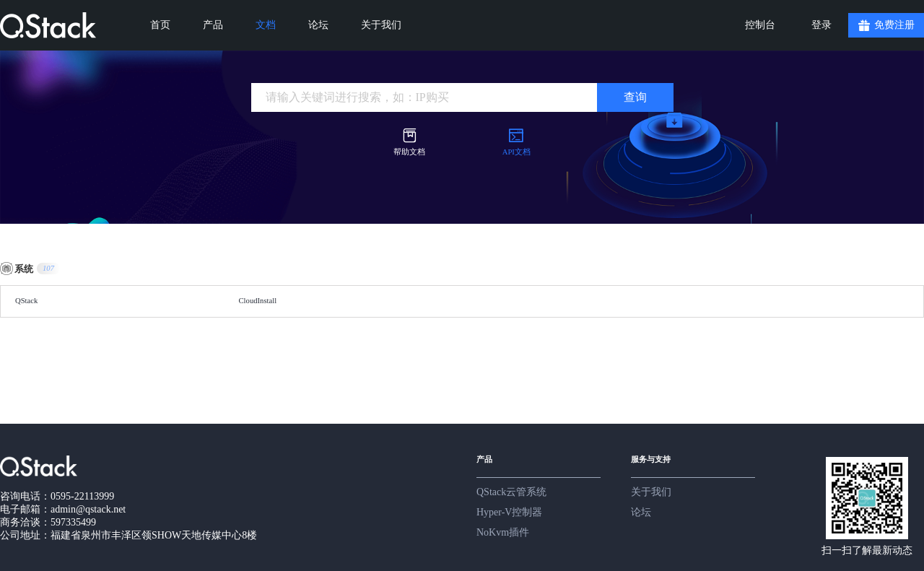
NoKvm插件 (503, 532)
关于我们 (651, 492)
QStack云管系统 (511, 492)
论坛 (641, 512)
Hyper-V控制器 (509, 512)
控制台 (760, 25)
